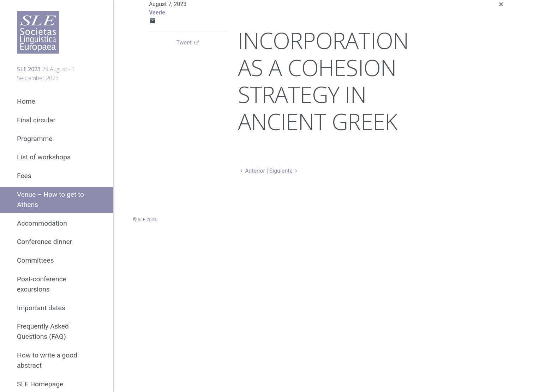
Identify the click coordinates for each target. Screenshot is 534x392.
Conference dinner (44, 242)
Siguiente (285, 171)
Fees (24, 176)
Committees (35, 260)
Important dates (41, 308)
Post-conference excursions (42, 284)
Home (26, 101)
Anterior (251, 171)
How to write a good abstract (47, 360)
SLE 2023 (147, 219)
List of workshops (44, 157)
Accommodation (42, 223)
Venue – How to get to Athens (50, 200)
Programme (35, 139)
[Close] (501, 4)
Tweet (184, 42)
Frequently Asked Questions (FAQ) (43, 331)
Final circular (36, 120)
